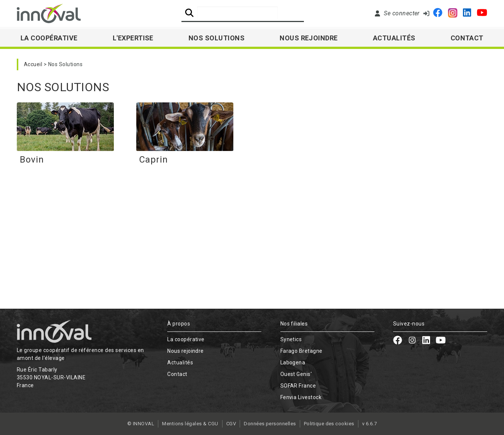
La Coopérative (49, 38)
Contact (467, 38)
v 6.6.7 (369, 424)
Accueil (33, 64)
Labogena (293, 362)
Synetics (291, 339)
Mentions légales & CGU (190, 424)
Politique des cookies (329, 424)
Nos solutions (217, 38)
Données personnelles (270, 424)
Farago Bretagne (301, 351)
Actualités (394, 38)
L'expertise (133, 38)
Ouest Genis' (296, 374)
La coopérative (186, 339)
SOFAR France (298, 386)
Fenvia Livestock (301, 397)
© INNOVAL (141, 424)
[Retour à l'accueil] (49, 13)
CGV (231, 424)
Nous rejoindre (309, 38)
